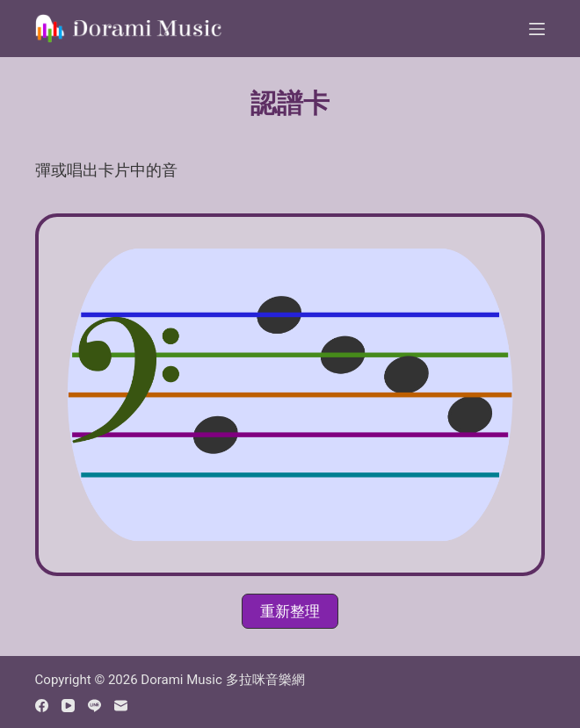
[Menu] (537, 29)
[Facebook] (42, 706)
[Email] (121, 706)
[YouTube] (68, 706)
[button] (290, 611)
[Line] (94, 706)
